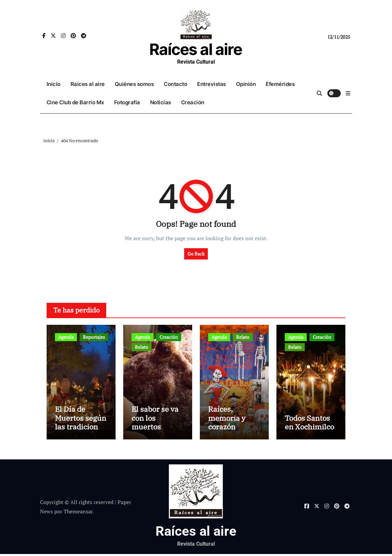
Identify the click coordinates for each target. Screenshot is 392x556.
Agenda (66, 337)
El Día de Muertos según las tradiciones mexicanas (81, 424)
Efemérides (280, 84)
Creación (193, 102)
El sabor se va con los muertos (155, 420)
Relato (142, 347)
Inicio (54, 84)
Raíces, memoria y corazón (227, 420)
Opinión (246, 84)
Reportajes (94, 337)
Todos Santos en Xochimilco (309, 424)
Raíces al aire (196, 49)
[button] (348, 93)
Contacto (176, 84)
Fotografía (127, 102)
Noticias (161, 102)
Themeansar (78, 513)
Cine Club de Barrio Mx (75, 102)
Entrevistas (212, 84)
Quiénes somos (135, 84)
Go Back (196, 254)
